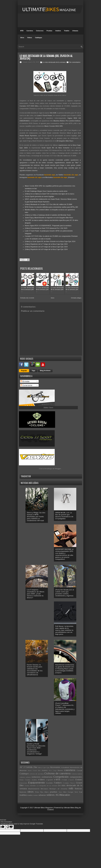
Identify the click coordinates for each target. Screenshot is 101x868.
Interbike (33, 786)
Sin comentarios (75, 62)
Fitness (73, 783)
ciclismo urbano (25, 777)
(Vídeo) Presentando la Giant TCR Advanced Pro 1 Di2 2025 (46, 228)
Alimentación (75, 768)
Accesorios (55, 767)
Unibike (36, 795)
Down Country (25, 780)
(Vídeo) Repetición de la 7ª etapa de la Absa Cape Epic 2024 (46, 244)
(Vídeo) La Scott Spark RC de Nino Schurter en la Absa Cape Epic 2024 (50, 242)
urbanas (42, 795)
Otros (22, 38)
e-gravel (50, 780)
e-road (64, 780)
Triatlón (67, 31)
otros (31, 792)
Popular (24, 371)
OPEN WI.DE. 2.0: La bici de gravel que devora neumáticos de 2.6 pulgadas (64, 516)
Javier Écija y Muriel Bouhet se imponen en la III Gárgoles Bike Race (49, 218)
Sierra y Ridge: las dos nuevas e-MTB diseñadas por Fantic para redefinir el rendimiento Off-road (36, 517)
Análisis (58, 31)
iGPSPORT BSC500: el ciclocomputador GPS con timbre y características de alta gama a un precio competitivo (64, 554)
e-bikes (42, 780)
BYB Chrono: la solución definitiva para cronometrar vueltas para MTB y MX (51, 207)
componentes (76, 777)
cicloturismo (47, 777)
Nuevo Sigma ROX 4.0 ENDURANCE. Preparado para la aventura (48, 226)
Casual (79, 771)
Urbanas (75, 31)
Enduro (79, 780)
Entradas (25, 381)
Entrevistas (23, 783)
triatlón (30, 795)
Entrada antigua (76, 298)
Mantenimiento (34, 789)
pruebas (54, 792)
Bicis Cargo (53, 771)
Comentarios (26, 385)
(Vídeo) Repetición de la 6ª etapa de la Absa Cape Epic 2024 (46, 249)
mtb (71, 788)
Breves (60, 771)
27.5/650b (28, 767)
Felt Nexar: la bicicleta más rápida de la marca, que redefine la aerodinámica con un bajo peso (64, 630)
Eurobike (50, 783)
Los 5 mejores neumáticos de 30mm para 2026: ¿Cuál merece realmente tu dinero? (36, 594)
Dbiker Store (48, 408)
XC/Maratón (63, 795)
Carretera (30, 31)
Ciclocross (40, 31)
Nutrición (23, 792)
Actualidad (65, 768)
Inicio (53, 298)
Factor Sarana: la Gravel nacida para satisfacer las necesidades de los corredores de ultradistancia (35, 670)
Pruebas (49, 31)
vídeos (51, 795)
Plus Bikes (44, 792)
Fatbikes (58, 783)
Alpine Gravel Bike (34, 771)
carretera (70, 770)
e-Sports (71, 780)
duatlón (34, 780)
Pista (37, 792)
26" (21, 767)
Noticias (78, 789)
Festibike (66, 783)
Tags (33, 371)
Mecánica (44, 789)
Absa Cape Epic (44, 768)
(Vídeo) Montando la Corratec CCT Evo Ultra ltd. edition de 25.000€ (49, 204)
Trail (80, 792)
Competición (61, 777)
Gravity (27, 786)
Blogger (58, 469)
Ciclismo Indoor (77, 774)
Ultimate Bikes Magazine (43, 808)
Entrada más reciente (27, 298)
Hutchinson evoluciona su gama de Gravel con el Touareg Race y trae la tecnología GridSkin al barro (65, 669)
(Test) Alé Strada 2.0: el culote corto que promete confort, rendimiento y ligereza (65, 593)
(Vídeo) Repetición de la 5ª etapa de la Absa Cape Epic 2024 (46, 247)
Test (76, 792)
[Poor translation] (10, 827)
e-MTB (57, 780)
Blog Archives (45, 371)
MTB (22, 31)
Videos (30, 38)
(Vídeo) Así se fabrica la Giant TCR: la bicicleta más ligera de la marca (50, 194)
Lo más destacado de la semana (54, 62)
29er (35, 767)
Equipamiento (36, 783)
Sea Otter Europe (66, 792)
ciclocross (36, 777)
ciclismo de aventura (37, 774)
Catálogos (38, 38)
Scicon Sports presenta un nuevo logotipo (39, 197)
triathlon (23, 795)
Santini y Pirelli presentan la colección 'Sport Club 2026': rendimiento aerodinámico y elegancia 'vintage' (36, 749)
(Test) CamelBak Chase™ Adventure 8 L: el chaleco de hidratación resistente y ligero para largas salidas (65, 708)
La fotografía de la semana (47, 786)
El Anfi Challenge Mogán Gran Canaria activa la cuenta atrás (46, 191)
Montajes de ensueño (58, 789)
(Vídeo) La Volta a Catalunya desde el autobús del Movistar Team (48, 215)
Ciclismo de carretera (57, 773)
